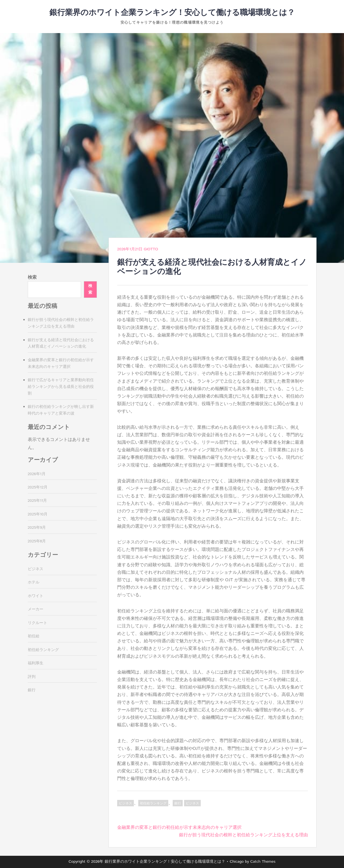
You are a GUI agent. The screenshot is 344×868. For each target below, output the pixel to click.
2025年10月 (38, 514)
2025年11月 (37, 501)
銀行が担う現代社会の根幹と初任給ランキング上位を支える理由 (243, 835)
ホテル (34, 582)
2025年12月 (38, 487)
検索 (32, 277)
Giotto (151, 249)
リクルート (37, 623)
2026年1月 (37, 474)
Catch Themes (263, 862)
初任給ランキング (153, 803)
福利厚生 (36, 663)
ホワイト (36, 596)
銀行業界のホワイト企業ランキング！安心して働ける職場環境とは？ (172, 13)
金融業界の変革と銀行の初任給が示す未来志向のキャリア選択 (179, 828)
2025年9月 (37, 528)
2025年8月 (37, 541)
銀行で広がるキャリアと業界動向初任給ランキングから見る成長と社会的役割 (61, 387)
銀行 (178, 803)
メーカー (36, 609)
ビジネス (125, 803)
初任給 (34, 636)
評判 (32, 677)
